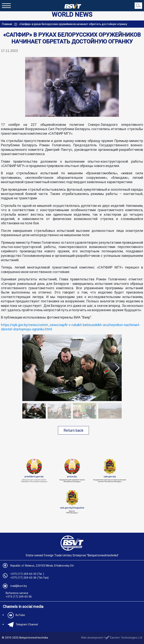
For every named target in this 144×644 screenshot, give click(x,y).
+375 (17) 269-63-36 (23, 578)
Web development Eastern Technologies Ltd (112, 638)
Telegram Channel (22, 625)
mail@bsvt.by (19, 586)
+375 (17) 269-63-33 (23, 574)
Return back (73, 430)
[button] (117, 368)
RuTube (15, 615)
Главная (7, 24)
